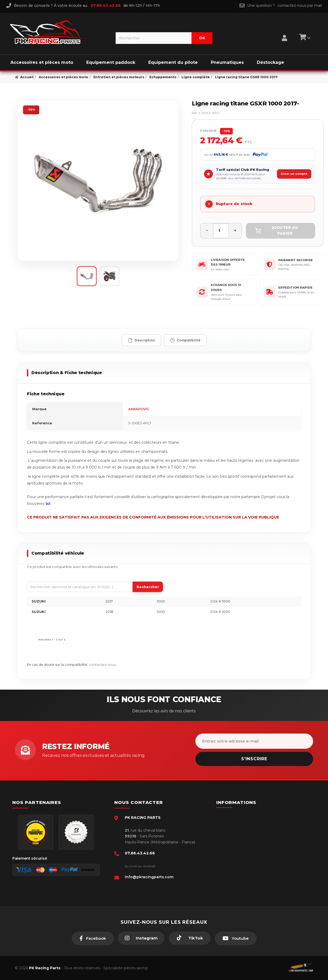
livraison (233, 831)
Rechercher (148, 587)
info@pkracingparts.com (149, 877)
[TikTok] (190, 938)
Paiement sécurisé (242, 815)
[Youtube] (236, 938)
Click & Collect (239, 863)
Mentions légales (241, 839)
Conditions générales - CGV (250, 823)
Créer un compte (294, 174)
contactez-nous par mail (300, 5)
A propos (234, 855)
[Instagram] (141, 938)
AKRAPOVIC (139, 409)
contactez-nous (102, 664)
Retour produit (239, 847)
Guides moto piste (242, 871)
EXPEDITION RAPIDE (295, 288)
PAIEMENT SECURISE (296, 260)
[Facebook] (93, 938)
